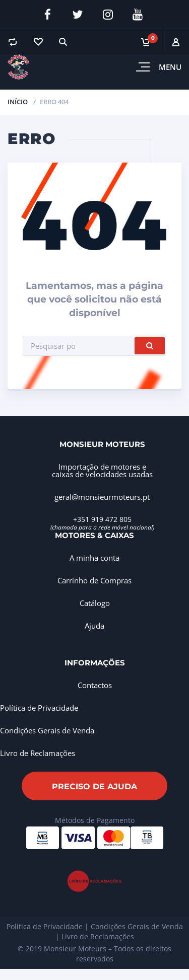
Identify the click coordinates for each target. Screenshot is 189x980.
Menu (170, 67)
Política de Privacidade (39, 708)
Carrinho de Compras (94, 580)
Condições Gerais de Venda (47, 730)
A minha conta (94, 558)
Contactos (95, 685)
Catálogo (95, 603)
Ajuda (94, 626)
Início (18, 102)
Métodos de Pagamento (95, 820)
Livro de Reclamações (38, 753)
